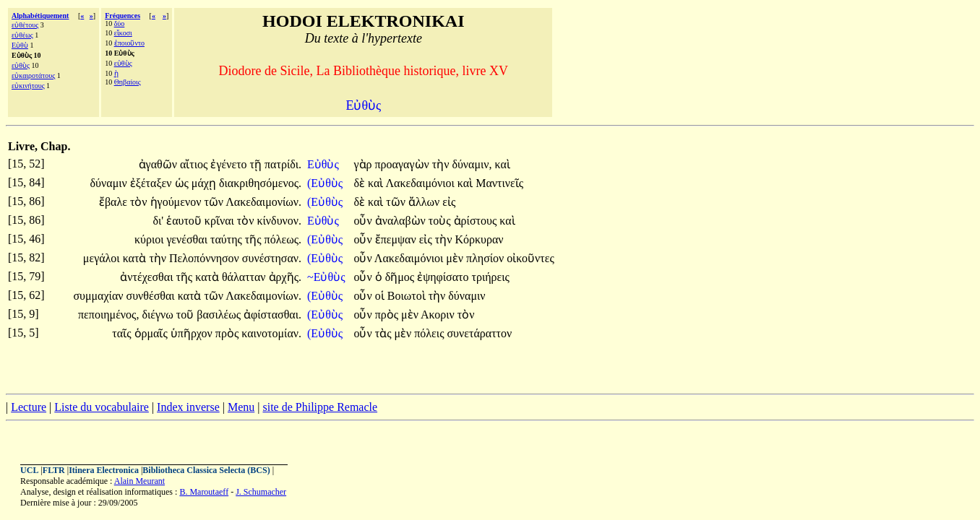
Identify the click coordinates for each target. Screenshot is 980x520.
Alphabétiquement (40, 16)
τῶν (215, 202)
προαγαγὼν (404, 164)
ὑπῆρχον (193, 333)
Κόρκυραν (479, 239)
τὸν (140, 202)
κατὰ (136, 258)
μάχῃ (205, 183)
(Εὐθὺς (326, 183)
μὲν (456, 258)
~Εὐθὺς (327, 277)
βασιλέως (220, 315)
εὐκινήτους (28, 86)
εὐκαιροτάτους (33, 75)
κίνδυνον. (280, 221)
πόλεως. (283, 239)
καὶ (503, 164)
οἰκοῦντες (530, 258)
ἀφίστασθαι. (272, 315)
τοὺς (441, 221)
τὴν (442, 164)
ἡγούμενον (177, 202)
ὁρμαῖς (152, 333)
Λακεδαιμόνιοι (421, 183)
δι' (158, 221)
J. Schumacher (261, 492)
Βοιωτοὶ (408, 296)
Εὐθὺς (324, 164)
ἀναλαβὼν (402, 221)
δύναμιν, (472, 164)
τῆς (255, 239)
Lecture (29, 407)
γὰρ (364, 164)
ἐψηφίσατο (444, 277)
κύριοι (151, 239)
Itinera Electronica (104, 470)
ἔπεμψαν (397, 239)
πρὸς (388, 315)
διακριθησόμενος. (260, 183)
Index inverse (188, 407)
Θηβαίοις (128, 82)
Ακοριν (439, 315)
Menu (241, 407)
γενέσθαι (189, 239)
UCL (29, 470)
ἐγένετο (230, 164)
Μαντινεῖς (499, 183)
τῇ (257, 164)
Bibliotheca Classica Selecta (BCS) (206, 470)
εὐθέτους (25, 25)
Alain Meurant (139, 481)
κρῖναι (221, 221)
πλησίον (486, 258)
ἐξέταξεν (152, 183)
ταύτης (228, 239)
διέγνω (159, 315)
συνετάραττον (479, 333)
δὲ (361, 183)
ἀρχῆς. (285, 277)
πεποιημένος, (108, 315)
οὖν (364, 221)
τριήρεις (491, 277)
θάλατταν (245, 277)
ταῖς (123, 333)
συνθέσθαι (152, 296)
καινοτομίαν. (271, 333)
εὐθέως (22, 35)
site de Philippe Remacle (320, 407)
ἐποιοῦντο (129, 43)
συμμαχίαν (99, 296)
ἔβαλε (115, 202)
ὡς (183, 183)
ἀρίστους (477, 221)
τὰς (385, 333)
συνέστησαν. (272, 258)
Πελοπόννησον (206, 258)
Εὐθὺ (20, 45)
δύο (120, 23)
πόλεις (430, 333)
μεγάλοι (103, 258)
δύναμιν (110, 183)
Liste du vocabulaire (102, 407)
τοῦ (186, 315)
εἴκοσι (123, 33)
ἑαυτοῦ (185, 221)
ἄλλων (425, 202)
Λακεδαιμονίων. (263, 202)
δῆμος (401, 277)
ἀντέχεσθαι (148, 277)
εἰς (449, 202)
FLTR (54, 470)
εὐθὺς (21, 65)
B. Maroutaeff (204, 492)
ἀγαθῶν (159, 164)
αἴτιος (195, 164)
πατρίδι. (283, 164)
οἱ (381, 296)
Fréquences (122, 16)
